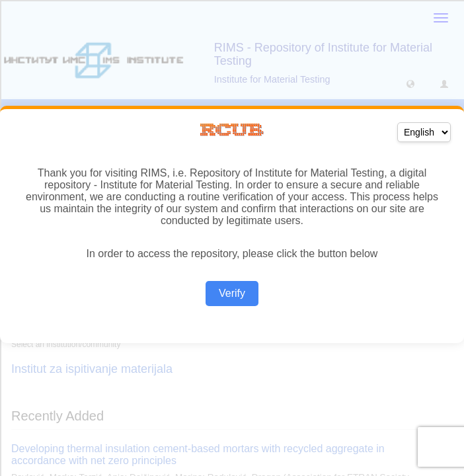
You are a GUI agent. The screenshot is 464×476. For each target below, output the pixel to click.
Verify (232, 293)
